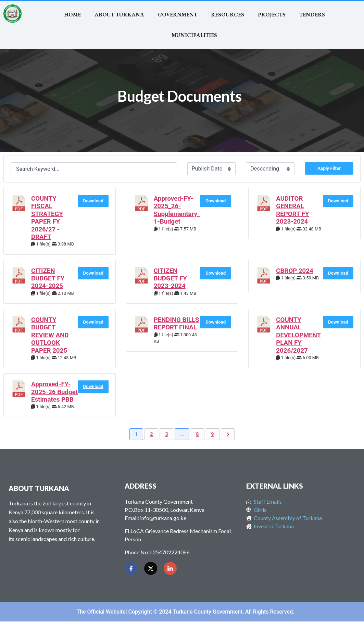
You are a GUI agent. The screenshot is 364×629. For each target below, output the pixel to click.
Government (178, 15)
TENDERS (312, 15)
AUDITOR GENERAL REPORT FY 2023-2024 (292, 210)
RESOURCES (228, 15)
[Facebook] (131, 568)
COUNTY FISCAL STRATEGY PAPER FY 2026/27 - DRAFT (47, 218)
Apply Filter (329, 168)
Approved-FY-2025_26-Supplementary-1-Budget (177, 210)
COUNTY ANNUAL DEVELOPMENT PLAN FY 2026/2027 (298, 335)
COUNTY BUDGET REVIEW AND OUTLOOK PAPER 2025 (50, 335)
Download (93, 201)
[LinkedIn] (170, 568)
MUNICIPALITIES (194, 35)
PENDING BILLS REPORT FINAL (177, 324)
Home (72, 15)
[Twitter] (151, 568)
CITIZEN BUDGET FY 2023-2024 (170, 279)
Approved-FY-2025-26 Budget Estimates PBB (54, 392)
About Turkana (119, 15)
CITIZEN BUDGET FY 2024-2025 (48, 279)
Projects (272, 15)
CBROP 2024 (294, 271)
